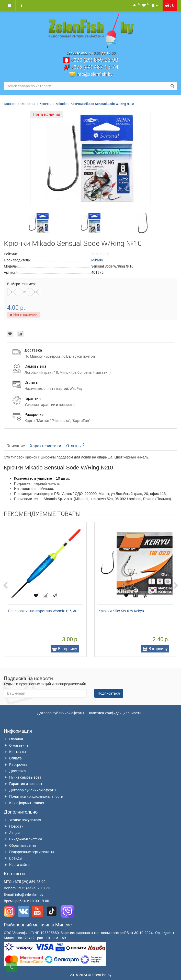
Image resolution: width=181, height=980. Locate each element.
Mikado (61, 104)
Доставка (15, 771)
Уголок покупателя (22, 820)
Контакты (15, 752)
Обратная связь (20, 845)
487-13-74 (95, 67)
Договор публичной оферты (61, 713)
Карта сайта (17, 865)
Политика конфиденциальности (114, 713)
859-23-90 (95, 60)
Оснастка (28, 104)
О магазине (16, 745)
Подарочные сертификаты (29, 852)
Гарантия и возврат (23, 784)
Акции (12, 833)
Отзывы (75, 446)
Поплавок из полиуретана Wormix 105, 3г (42, 611)
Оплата (13, 758)
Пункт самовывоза (23, 777)
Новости (14, 826)
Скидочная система (23, 839)
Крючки (46, 104)
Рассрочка (16, 765)
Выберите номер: (21, 284)
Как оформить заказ (24, 803)
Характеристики (46, 446)
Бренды (13, 858)
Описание (16, 446)
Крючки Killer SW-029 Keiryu (121, 611)
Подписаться (109, 693)
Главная (10, 104)
